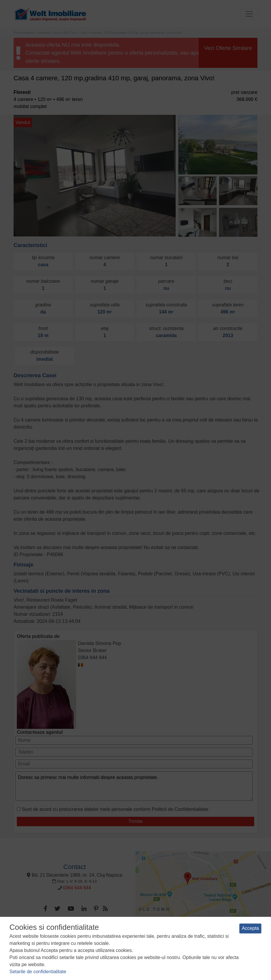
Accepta (250, 928)
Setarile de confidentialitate (38, 972)
